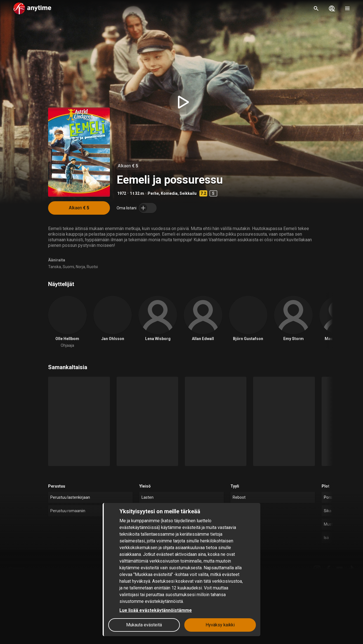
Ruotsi (92, 267)
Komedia (169, 193)
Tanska (55, 267)
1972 (122, 193)
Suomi (68, 267)
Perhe (153, 193)
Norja (80, 267)
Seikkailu (188, 193)
